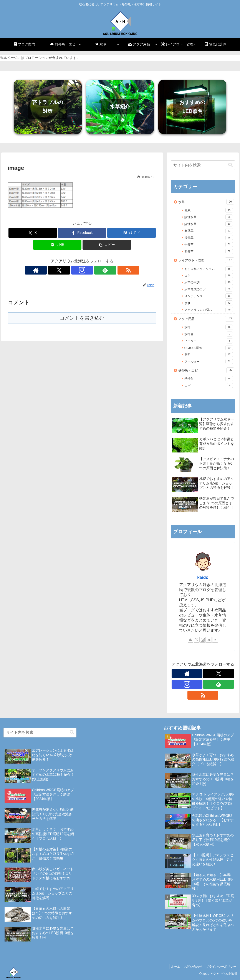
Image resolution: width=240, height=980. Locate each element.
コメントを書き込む (82, 318)
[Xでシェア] (33, 233)
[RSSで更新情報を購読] (102, 270)
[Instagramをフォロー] (82, 270)
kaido (203, 577)
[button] (107, 245)
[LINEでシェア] (57, 245)
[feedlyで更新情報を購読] (92, 270)
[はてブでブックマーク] (132, 233)
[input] (203, 165)
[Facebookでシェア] (82, 233)
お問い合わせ (192, 967)
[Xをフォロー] (72, 270)
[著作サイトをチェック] (62, 270)
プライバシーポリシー (221, 967)
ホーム (174, 967)
